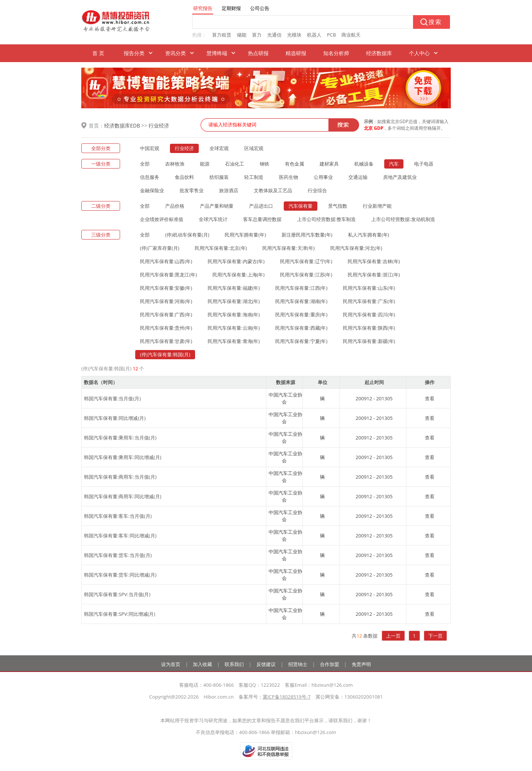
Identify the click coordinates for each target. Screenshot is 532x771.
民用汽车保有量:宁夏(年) (301, 341)
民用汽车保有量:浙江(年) (374, 275)
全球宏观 (219, 148)
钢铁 (265, 164)
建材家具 (329, 164)
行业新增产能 (377, 206)
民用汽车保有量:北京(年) (221, 248)
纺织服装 (219, 177)
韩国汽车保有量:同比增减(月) (115, 418)
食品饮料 (184, 177)
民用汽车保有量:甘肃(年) (166, 341)
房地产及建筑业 (400, 177)
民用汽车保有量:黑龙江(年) (168, 275)
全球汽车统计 (213, 219)
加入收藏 (202, 664)
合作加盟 (330, 664)
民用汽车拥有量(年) (245, 235)
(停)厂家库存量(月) (160, 248)
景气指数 (338, 206)
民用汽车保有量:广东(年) (369, 301)
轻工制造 (254, 177)
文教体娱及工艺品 (273, 190)
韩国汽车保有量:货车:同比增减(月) (120, 575)
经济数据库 (379, 53)
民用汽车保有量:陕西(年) (369, 328)
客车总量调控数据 (262, 219)
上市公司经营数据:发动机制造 (403, 219)
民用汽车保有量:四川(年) (369, 315)
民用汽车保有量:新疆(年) (369, 341)
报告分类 (134, 53)
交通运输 (358, 177)
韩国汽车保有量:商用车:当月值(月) (120, 477)
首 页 (98, 53)
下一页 (435, 636)
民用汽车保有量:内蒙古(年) (236, 261)
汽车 (394, 164)
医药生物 (289, 177)
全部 (145, 164)
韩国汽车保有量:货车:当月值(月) (118, 555)
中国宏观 (150, 148)
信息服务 (150, 177)
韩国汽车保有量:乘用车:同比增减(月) (123, 457)
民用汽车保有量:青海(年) (234, 341)
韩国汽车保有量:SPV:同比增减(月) (120, 614)
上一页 (393, 636)
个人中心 (419, 53)
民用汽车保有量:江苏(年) (306, 275)
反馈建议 (266, 664)
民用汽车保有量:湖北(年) (234, 301)
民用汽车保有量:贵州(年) (166, 328)
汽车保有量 (301, 206)
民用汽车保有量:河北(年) (356, 248)
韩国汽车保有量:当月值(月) (112, 398)
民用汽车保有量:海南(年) (234, 315)
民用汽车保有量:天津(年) (288, 248)
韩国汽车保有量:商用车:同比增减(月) (123, 496)
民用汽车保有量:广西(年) (166, 315)
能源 (205, 164)
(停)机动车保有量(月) (187, 235)
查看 (430, 398)
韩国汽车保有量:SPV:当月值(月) (117, 594)
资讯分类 (175, 53)
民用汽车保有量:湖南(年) (301, 301)
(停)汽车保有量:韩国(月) (165, 354)
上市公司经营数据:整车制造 (326, 219)
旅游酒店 (229, 190)
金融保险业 (152, 190)
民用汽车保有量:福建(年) (234, 288)
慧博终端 (217, 53)
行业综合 (317, 190)
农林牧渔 (175, 164)
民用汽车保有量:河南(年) (166, 301)
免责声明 (361, 664)
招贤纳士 (298, 664)
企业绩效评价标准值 (162, 219)
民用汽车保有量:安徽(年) (166, 288)
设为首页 (171, 664)
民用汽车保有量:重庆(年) (301, 315)
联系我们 (234, 664)
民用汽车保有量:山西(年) (166, 261)
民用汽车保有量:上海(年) (238, 275)
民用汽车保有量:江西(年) (301, 288)
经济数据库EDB (122, 125)
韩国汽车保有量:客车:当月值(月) (118, 516)
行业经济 (159, 125)
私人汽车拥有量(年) (369, 235)
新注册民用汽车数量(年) (307, 235)
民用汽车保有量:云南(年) (234, 328)
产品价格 (175, 206)
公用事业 (323, 177)
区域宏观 (254, 148)
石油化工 (235, 164)
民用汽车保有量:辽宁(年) (306, 261)
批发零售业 (192, 190)
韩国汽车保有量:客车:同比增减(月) (120, 536)
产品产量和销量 (217, 206)
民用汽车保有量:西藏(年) (301, 328)
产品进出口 (261, 206)
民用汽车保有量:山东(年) (369, 288)
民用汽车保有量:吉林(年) (374, 261)
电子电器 (424, 164)
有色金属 (294, 164)
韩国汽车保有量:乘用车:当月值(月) (120, 438)
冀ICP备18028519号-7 (287, 697)
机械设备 (364, 164)
